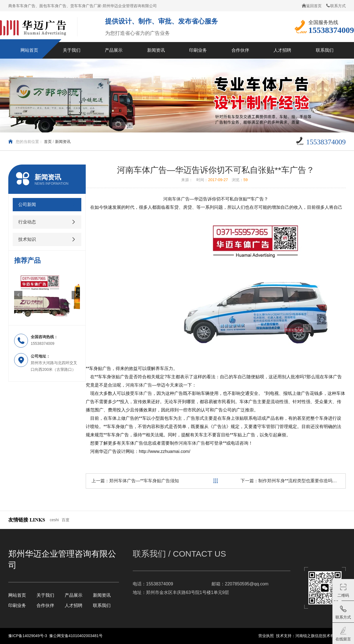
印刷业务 (17, 605)
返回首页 (312, 6)
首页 (48, 142)
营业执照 (266, 636)
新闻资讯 (63, 142)
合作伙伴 (45, 605)
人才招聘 (74, 605)
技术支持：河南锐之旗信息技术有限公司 (311, 636)
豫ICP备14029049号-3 (28, 636)
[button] (18, 295)
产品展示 (74, 595)
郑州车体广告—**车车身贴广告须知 (144, 481)
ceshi (54, 520)
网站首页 (17, 595)
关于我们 (45, 595)
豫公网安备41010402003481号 (76, 636)
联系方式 (336, 6)
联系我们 (102, 605)
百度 (66, 520)
